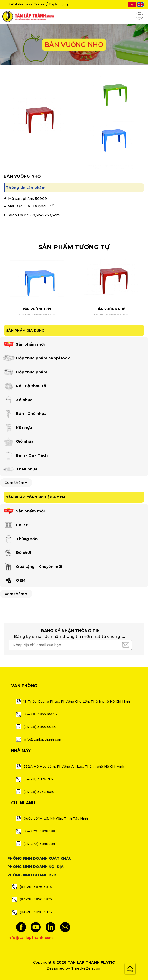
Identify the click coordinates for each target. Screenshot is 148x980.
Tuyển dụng (58, 4)
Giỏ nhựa (18, 442)
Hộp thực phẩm (25, 372)
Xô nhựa (18, 400)
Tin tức (39, 4)
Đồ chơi (17, 553)
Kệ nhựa (17, 428)
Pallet (15, 525)
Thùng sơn (20, 539)
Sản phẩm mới (24, 345)
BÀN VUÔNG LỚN (37, 309)
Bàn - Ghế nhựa (25, 414)
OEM (14, 581)
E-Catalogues (19, 4)
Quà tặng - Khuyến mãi (32, 567)
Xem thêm (16, 483)
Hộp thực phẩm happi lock (36, 358)
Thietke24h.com (86, 968)
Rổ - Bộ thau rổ (24, 386)
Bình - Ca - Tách (25, 456)
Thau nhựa (20, 469)
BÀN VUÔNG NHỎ (111, 309)
